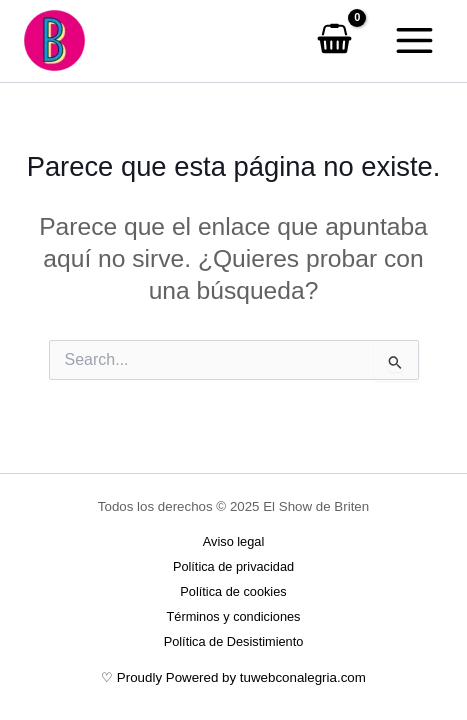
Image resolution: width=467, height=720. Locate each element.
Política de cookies (233, 591)
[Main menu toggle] (414, 41)
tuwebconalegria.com (303, 677)
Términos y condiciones (234, 616)
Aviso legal (233, 541)
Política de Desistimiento (234, 641)
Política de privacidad (233, 566)
